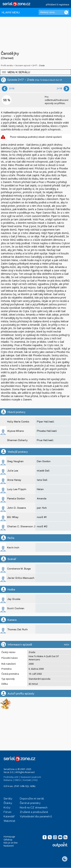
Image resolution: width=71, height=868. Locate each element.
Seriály (8, 798)
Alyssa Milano (16, 431)
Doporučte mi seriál (32, 798)
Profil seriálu (7, 65)
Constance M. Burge (19, 569)
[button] (35, 72)
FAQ (35, 780)
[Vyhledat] (66, 12)
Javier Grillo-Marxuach (21, 578)
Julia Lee (13, 470)
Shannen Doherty (17, 440)
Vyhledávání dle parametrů (36, 816)
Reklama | (9, 780)
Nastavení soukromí (31, 777)
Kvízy (7, 807)
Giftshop (8, 840)
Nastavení (9, 846)
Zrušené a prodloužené (34, 812)
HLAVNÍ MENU (11, 12)
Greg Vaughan (15, 461)
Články (8, 803)
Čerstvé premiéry (30, 803)
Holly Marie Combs (18, 421)
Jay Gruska (14, 599)
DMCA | (19, 780)
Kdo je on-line (11, 843)
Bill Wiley (13, 517)
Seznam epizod (23, 65)
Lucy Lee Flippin (17, 489)
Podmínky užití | (12, 777)
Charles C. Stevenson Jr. (22, 526)
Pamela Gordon (16, 498)
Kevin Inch (13, 547)
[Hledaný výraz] (54, 12)
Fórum (7, 812)
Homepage (9, 837)
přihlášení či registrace (58, 4)
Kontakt (27, 780)
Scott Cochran (16, 608)
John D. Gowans (17, 508)
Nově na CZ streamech (34, 807)
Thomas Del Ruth (17, 629)
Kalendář (9, 816)
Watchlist (9, 821)
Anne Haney (14, 480)
